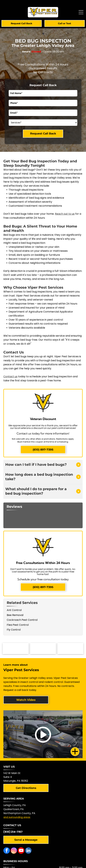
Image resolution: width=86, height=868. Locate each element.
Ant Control (14, 610)
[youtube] (21, 851)
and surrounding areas (17, 817)
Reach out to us (65, 214)
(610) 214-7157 (13, 832)
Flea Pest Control (18, 625)
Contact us (10, 376)
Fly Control (14, 630)
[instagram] (14, 851)
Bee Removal (15, 615)
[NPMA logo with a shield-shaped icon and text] (43, 649)
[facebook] (7, 851)
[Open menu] (81, 12)
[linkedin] (28, 851)
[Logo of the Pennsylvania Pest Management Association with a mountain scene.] (16, 649)
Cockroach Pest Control (22, 620)
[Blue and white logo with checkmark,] (70, 649)
